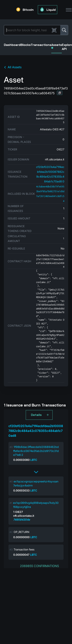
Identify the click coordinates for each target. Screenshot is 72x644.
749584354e (22, 520)
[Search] (28, 30)
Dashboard (12, 45)
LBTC (34, 460)
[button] (60, 93)
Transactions (41, 45)
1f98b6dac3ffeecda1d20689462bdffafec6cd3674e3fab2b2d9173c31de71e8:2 (36, 451)
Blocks (26, 45)
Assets (57, 46)
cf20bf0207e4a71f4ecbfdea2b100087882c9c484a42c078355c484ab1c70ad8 (36, 431)
